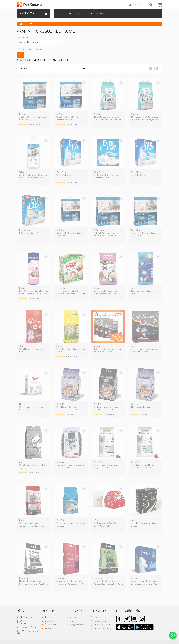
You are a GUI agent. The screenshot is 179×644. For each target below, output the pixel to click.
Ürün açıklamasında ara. (29, 49)
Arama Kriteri (23, 38)
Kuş (77, 14)
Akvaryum (88, 14)
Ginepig (101, 14)
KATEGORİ (33, 14)
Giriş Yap (136, 5)
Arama (31, 23)
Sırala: (24, 69)
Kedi (69, 14)
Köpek (60, 14)
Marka (83, 69)
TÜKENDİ (44, 131)
